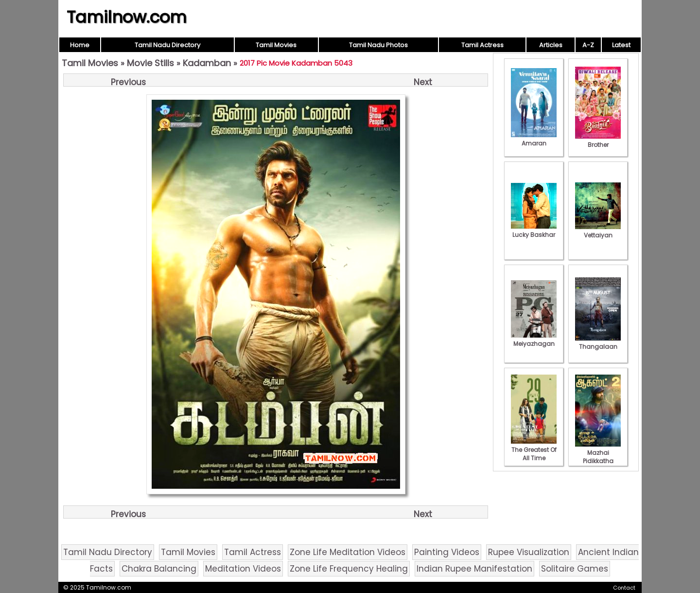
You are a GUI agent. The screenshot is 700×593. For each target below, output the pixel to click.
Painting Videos (447, 552)
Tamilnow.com (127, 17)
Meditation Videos (243, 569)
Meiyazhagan (534, 340)
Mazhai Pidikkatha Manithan (598, 457)
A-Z (588, 45)
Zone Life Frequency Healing (349, 569)
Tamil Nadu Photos (378, 45)
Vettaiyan (598, 231)
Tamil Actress (482, 45)
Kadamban (207, 63)
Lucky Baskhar (534, 231)
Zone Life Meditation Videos (348, 552)
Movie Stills (150, 63)
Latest (621, 45)
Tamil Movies (276, 45)
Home (80, 45)
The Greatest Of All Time (534, 450)
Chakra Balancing (159, 569)
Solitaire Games (575, 569)
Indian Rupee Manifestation (474, 569)
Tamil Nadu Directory (167, 45)
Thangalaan (598, 342)
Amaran (534, 139)
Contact (624, 588)
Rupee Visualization (529, 552)
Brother (598, 141)
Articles (551, 45)
